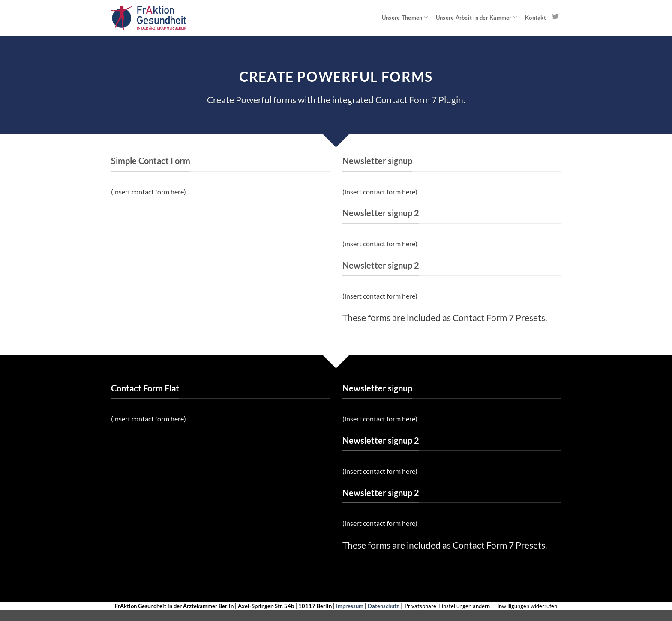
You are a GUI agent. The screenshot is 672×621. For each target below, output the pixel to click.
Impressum (350, 606)
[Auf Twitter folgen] (555, 17)
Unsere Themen (405, 17)
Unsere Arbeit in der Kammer (477, 17)
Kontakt (535, 18)
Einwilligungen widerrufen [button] (526, 606)
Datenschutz (383, 606)
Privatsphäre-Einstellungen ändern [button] (447, 606)
